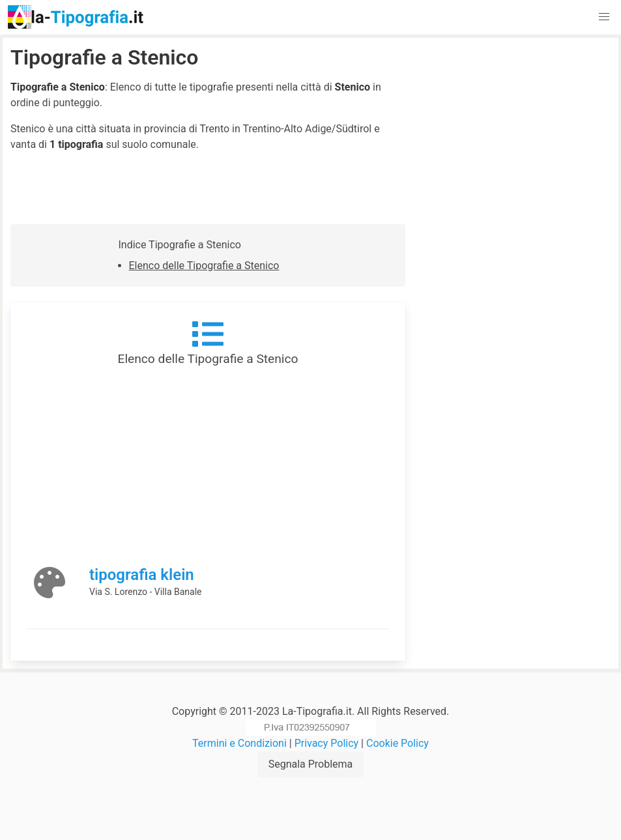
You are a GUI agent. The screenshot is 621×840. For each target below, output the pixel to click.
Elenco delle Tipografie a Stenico (204, 266)
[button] (604, 17)
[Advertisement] (516, 127)
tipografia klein (142, 575)
